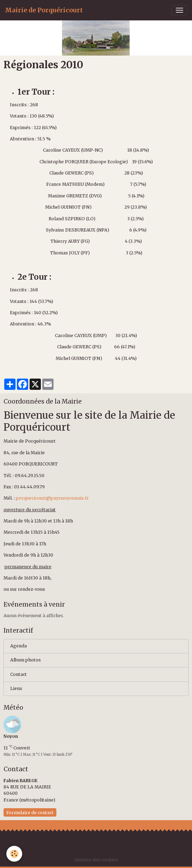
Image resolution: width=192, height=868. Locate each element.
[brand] (44, 10)
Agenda (18, 646)
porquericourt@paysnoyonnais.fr (52, 498)
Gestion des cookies (96, 860)
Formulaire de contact (30, 813)
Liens (16, 688)
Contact (18, 674)
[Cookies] (14, 854)
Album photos (26, 660)
